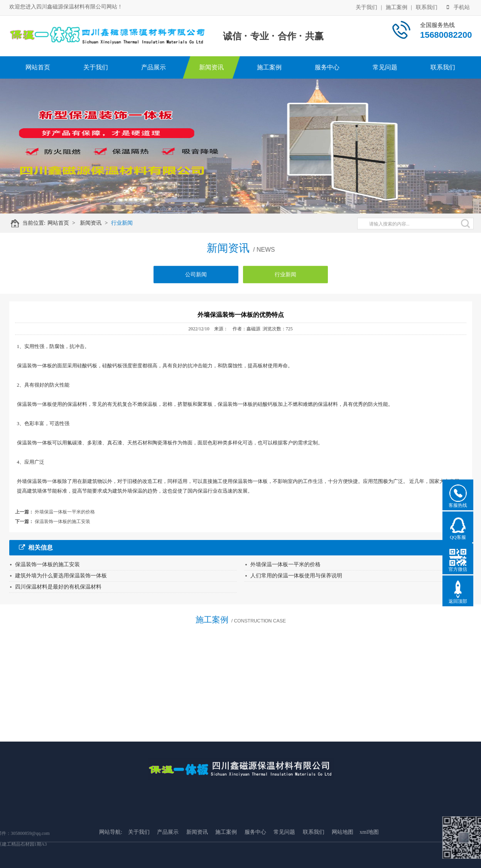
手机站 (458, 7)
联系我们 (427, 7)
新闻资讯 (211, 67)
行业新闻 (125, 223)
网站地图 (343, 850)
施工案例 (397, 7)
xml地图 (369, 850)
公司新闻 (196, 277)
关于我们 (366, 7)
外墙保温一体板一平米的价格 (65, 512)
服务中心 (327, 67)
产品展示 (154, 67)
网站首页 (38, 67)
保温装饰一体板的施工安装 (62, 521)
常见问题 (385, 67)
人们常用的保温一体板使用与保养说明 (296, 576)
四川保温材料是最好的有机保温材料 (58, 587)
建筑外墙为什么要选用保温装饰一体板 (61, 576)
